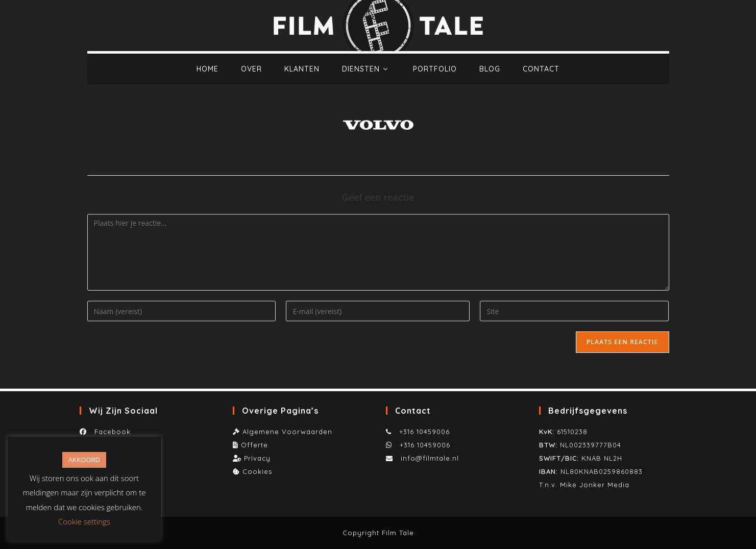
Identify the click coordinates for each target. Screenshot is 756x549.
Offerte (254, 445)
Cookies (257, 471)
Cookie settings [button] (84, 521)
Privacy (257, 458)
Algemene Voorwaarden (287, 432)
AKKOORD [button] (84, 460)
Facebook (110, 432)
